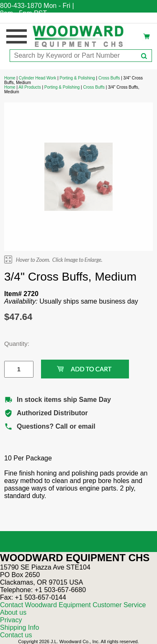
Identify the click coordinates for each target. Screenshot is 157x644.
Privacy (11, 620)
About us (13, 612)
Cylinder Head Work (37, 78)
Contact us (16, 635)
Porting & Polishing (77, 78)
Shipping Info (19, 627)
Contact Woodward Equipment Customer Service (73, 605)
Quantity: (13, 344)
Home (10, 78)
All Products (30, 87)
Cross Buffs (109, 78)
